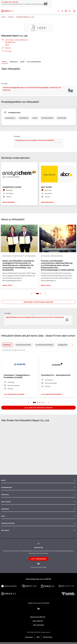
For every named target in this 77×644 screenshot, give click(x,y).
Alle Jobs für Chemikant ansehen (39, 408)
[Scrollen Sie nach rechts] (73, 345)
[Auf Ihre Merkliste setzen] (70, 11)
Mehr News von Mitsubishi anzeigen (38, 302)
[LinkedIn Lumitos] (38, 609)
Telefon (6, 48)
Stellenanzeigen (34, 62)
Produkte (14, 62)
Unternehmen (7, 487)
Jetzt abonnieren (38, 559)
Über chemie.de (39, 625)
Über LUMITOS (38, 621)
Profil (5, 62)
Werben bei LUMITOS (38, 617)
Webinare (5, 509)
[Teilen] (62, 11)
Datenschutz (48, 637)
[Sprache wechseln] (66, 11)
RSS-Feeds (5, 530)
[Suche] (59, 11)
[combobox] (38, 350)
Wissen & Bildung (8, 523)
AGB (38, 637)
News (22, 62)
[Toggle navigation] (74, 11)
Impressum (29, 637)
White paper (6, 502)
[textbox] (38, 350)
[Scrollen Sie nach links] (70, 345)
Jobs (3, 516)
